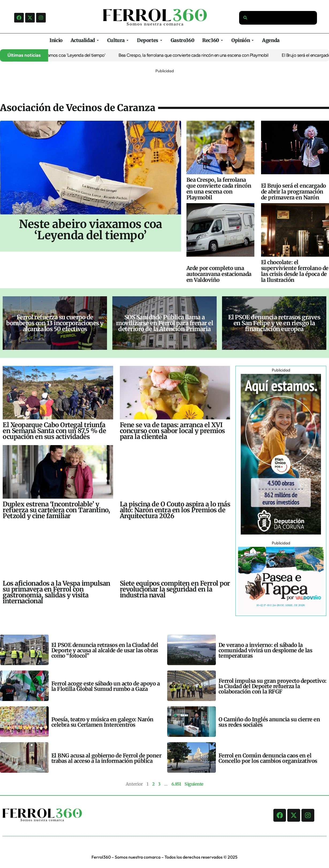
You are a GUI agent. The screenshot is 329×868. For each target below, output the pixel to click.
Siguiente (194, 784)
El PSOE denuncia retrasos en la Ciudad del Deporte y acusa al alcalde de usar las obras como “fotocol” (105, 650)
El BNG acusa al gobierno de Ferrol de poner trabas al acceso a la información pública (106, 758)
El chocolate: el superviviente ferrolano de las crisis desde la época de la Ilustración (295, 271)
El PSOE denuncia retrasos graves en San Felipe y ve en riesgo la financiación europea (274, 323)
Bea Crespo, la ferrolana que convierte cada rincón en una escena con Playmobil (200, 55)
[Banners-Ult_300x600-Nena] (281, 533)
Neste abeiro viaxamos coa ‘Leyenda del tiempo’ (66, 55)
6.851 (176, 784)
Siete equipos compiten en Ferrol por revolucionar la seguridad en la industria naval (175, 589)
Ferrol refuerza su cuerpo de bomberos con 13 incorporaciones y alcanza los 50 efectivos (55, 323)
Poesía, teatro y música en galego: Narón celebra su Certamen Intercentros (102, 722)
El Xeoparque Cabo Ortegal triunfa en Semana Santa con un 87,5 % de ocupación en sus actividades (54, 431)
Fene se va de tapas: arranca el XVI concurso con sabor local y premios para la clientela (172, 431)
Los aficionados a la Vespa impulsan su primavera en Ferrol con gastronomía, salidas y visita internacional (56, 592)
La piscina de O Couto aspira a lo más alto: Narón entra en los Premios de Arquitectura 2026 (175, 510)
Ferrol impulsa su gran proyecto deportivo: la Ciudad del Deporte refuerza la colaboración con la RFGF (273, 686)
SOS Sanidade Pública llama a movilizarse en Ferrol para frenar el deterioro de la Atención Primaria (164, 323)
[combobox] (278, 18)
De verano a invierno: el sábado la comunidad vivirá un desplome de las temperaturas (265, 650)
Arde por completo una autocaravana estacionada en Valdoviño (219, 274)
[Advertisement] (164, 87)
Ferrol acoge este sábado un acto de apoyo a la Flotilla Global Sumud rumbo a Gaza (106, 686)
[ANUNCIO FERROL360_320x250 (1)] (281, 612)
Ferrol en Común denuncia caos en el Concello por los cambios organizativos (268, 758)
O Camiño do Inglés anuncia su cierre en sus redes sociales (269, 722)
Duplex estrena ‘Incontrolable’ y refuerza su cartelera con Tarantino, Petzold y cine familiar (56, 510)
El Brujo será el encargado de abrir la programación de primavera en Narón (294, 192)
